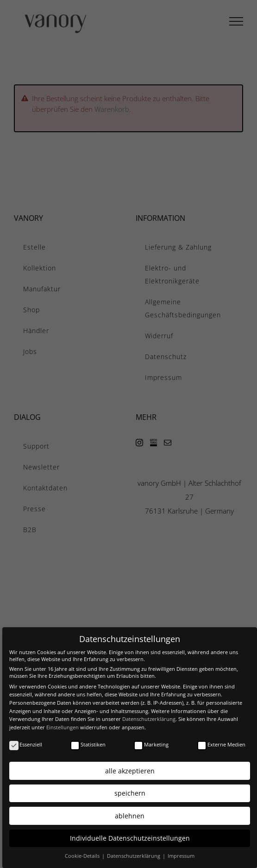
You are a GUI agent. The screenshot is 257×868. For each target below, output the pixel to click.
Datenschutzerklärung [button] (134, 853)
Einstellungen (63, 724)
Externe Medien (221, 741)
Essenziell (26, 741)
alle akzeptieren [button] (130, 768)
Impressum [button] (181, 853)
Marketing (151, 741)
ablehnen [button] (130, 813)
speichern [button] (130, 790)
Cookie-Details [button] (83, 853)
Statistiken (88, 741)
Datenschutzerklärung (149, 716)
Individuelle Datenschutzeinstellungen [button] (130, 835)
